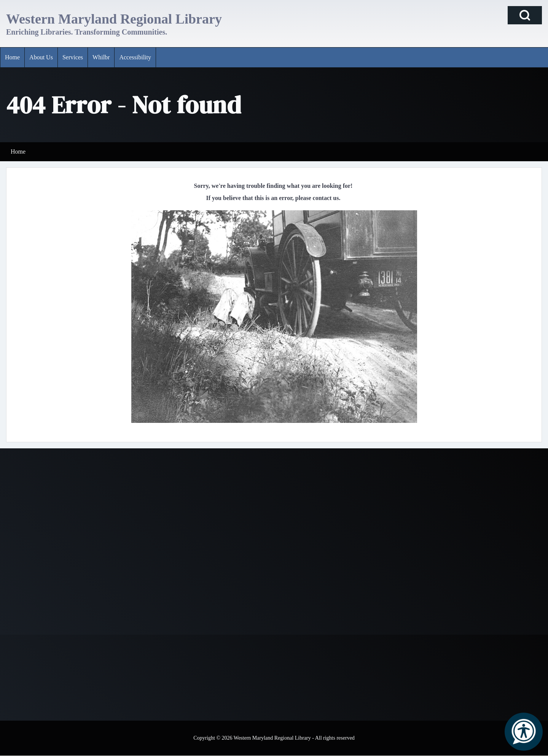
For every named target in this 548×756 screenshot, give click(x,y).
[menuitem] (12, 57)
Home (18, 152)
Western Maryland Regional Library (114, 19)
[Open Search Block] (525, 15)
